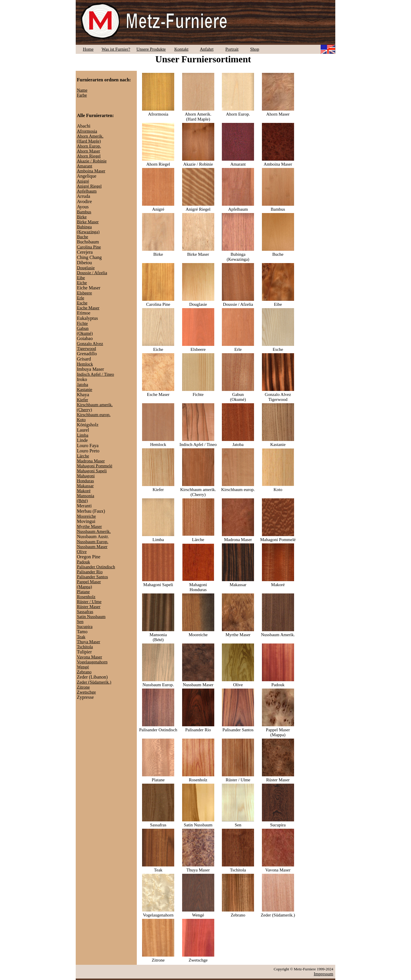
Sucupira (85, 627)
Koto (81, 420)
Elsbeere (84, 293)
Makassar (85, 486)
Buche (82, 237)
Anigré (83, 181)
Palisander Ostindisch (96, 567)
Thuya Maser (89, 642)
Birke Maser (88, 222)
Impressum (323, 974)
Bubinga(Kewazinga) (88, 229)
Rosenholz (86, 597)
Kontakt (181, 49)
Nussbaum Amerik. (94, 531)
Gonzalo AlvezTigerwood (90, 346)
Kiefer (82, 400)
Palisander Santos (92, 577)
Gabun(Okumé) (85, 331)
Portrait (232, 49)
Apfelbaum (87, 191)
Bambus (84, 212)
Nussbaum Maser (92, 547)
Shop (255, 49)
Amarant (84, 166)
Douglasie (86, 268)
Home (88, 49)
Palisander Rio (90, 572)
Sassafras (85, 612)
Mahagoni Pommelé (95, 466)
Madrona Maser (91, 461)
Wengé (83, 667)
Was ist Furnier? (116, 49)
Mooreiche (86, 516)
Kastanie (84, 389)
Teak (81, 637)
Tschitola (85, 647)
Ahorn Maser (89, 151)
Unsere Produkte (151, 49)
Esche (82, 303)
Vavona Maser (89, 657)
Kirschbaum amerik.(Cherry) (198, 490)
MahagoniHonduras (86, 478)
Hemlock (85, 364)
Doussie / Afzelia (92, 273)
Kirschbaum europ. (94, 415)
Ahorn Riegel (89, 156)
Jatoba (82, 385)
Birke (82, 217)
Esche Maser (88, 308)
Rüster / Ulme (89, 602)
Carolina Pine (89, 247)
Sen (80, 622)
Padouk (83, 562)
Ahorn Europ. (89, 146)
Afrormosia (87, 131)
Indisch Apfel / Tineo (95, 374)
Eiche (82, 283)
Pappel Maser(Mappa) (89, 584)
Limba (83, 435)
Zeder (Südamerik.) (94, 682)
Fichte (82, 323)
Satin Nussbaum (91, 617)
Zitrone (83, 687)
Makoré (84, 491)
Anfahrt (207, 49)
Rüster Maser (89, 607)
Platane (83, 592)
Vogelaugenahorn (92, 662)
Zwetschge (86, 692)
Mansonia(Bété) (86, 498)
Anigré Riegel (89, 186)
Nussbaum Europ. (93, 542)
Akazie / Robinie (92, 161)
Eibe (81, 278)
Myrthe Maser (89, 526)
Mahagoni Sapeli (92, 471)
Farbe (82, 95)
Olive (82, 552)
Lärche (83, 456)
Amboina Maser (91, 171)
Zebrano (84, 672)
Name (82, 90)
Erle (81, 298)
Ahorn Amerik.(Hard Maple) (90, 139)
